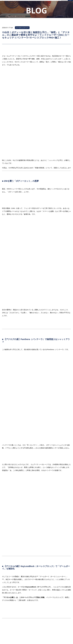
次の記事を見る (63, 528)
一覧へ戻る (37, 522)
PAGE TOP (64, 606)
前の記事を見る (10, 516)
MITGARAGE (34, 640)
